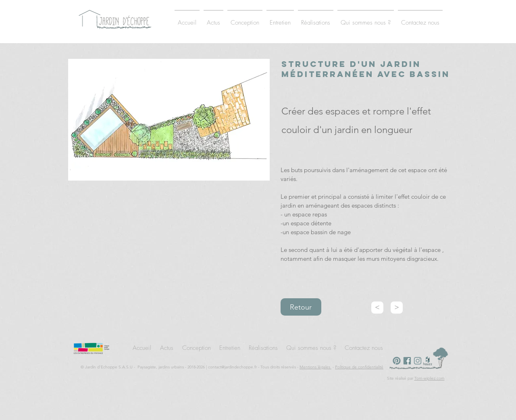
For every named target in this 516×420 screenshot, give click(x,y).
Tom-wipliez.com (430, 378)
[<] (377, 308)
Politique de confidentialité (359, 367)
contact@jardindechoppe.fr (232, 367)
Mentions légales (315, 367)
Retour (301, 307)
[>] (397, 308)
